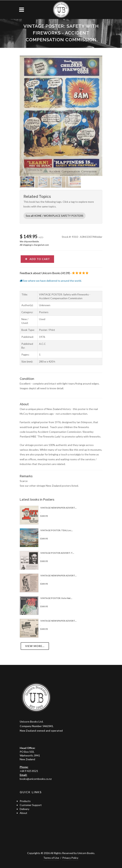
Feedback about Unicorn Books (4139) (45, 273)
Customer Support (31, 805)
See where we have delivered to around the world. (51, 281)
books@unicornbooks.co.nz (36, 779)
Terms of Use (51, 858)
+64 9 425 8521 (29, 771)
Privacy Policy (70, 858)
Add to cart (37, 259)
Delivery (24, 809)
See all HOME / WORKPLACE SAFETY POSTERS (55, 216)
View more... (35, 646)
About (23, 813)
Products (25, 801)
